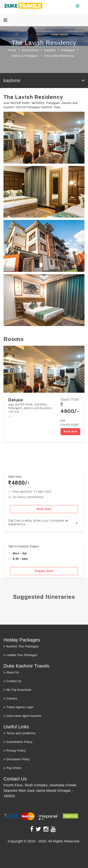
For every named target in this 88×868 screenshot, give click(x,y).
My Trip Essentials (17, 690)
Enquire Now (44, 571)
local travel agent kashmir (23, 716)
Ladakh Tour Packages (20, 655)
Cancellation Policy (18, 742)
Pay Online (12, 768)
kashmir (12, 81)
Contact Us (13, 681)
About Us (11, 672)
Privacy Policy (15, 751)
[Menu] (5, 20)
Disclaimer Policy (17, 759)
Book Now (71, 432)
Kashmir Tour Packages (21, 646)
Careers (10, 699)
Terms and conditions (19, 733)
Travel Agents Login (19, 707)
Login (79, 6)
